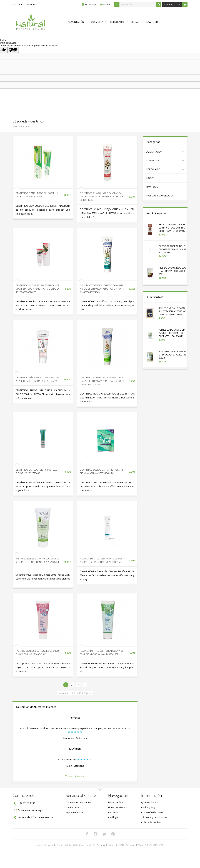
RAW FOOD (154, 22)
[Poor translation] (13, 50)
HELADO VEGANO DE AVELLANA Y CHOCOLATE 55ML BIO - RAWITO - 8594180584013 (172, 229)
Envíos (107, 4)
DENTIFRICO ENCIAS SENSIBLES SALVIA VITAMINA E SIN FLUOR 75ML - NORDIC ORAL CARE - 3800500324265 (37, 289)
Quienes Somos (150, 802)
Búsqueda (26, 127)
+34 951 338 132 (27, 803)
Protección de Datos (152, 812)
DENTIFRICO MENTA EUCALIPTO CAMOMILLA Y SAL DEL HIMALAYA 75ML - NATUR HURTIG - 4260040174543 (102, 289)
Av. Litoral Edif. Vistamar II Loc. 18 (36, 817)
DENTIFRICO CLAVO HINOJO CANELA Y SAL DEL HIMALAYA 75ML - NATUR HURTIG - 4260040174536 (102, 197)
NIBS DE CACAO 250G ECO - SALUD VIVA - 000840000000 (172, 271)
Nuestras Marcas (117, 807)
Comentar (80, 776)
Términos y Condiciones (154, 817)
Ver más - (70, 776)
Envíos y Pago (149, 807)
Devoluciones (73, 807)
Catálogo (113, 817)
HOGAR (137, 22)
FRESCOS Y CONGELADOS (160, 196)
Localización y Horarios (78, 802)
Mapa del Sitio (116, 802)
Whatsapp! (91, 4)
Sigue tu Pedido (74, 812)
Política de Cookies (151, 822)
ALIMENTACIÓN (78, 22)
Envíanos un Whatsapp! (31, 810)
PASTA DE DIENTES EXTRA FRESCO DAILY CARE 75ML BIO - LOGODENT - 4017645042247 (37, 562)
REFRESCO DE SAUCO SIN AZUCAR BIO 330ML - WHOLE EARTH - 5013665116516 (172, 335)
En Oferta (113, 812)
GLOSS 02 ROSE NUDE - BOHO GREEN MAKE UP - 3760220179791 (172, 249)
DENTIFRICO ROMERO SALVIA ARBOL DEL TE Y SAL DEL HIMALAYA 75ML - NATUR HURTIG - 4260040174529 (102, 381)
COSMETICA (99, 22)
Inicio (16, 127)
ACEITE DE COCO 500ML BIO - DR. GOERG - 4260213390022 (172, 355)
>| (84, 685)
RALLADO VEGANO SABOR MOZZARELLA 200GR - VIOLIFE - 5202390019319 (172, 311)
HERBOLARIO (119, 22)
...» (129, 728)
